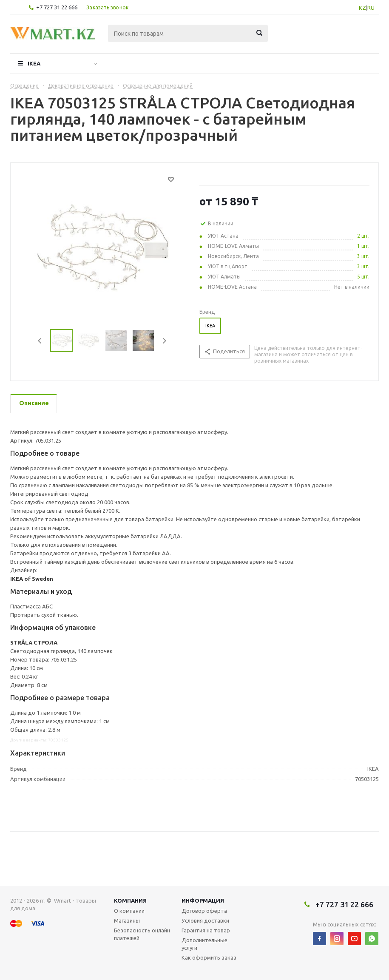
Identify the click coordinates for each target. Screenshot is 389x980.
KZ (362, 8)
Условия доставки (205, 920)
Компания (130, 900)
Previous (40, 341)
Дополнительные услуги (204, 944)
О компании (129, 911)
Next (164, 341)
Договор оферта (204, 911)
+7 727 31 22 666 (57, 7)
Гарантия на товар (206, 930)
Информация (203, 900)
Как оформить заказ (209, 957)
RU (371, 8)
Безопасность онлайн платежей (142, 934)
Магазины (127, 920)
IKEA (34, 63)
